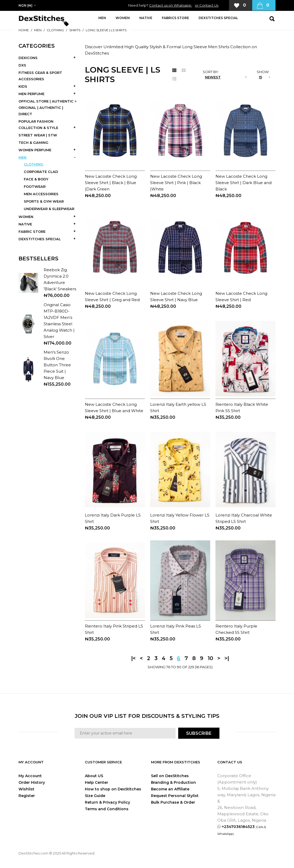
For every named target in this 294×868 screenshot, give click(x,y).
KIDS (23, 86)
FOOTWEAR (35, 186)
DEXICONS (28, 58)
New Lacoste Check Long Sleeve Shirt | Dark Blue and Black (244, 183)
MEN (38, 30)
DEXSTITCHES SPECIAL (40, 239)
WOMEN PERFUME (35, 150)
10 (210, 658)
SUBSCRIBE (199, 733)
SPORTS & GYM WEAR (44, 201)
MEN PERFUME (31, 94)
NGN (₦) (26, 5)
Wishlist (26, 789)
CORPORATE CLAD (41, 172)
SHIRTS (75, 30)
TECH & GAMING (33, 143)
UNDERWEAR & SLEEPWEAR (49, 209)
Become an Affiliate (170, 789)
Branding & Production (173, 782)
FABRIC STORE (32, 232)
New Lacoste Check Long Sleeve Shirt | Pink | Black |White (176, 183)
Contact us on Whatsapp (171, 5)
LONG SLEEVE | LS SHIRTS (106, 30)
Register (27, 796)
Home (24, 30)
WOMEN (26, 217)
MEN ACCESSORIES (41, 194)
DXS (22, 65)
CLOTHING (55, 30)
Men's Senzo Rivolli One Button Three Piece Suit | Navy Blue (57, 365)
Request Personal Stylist (175, 796)
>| (227, 658)
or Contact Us (207, 5)
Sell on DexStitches (170, 776)
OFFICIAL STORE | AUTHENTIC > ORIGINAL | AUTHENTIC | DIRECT (48, 108)
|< (133, 658)
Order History (32, 782)
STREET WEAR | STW (38, 135)
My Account (30, 776)
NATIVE (25, 224)
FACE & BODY (36, 179)
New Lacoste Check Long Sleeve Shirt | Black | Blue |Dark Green (111, 183)
